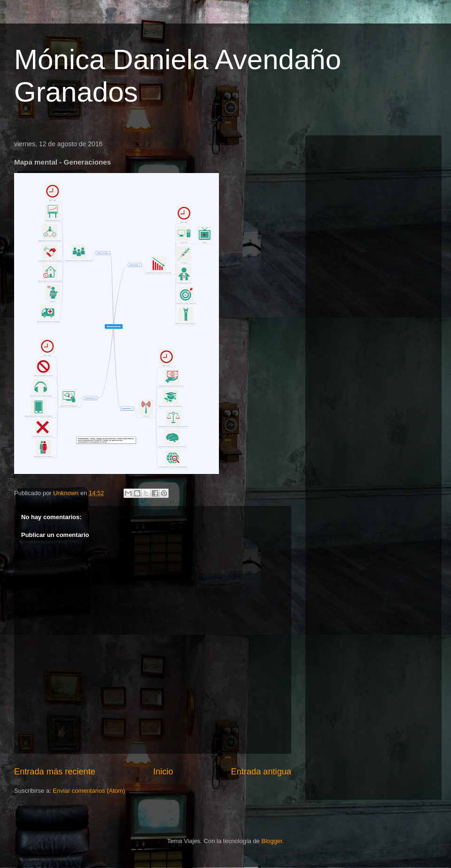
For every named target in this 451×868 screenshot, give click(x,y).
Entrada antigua (261, 772)
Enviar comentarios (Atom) (89, 791)
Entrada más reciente (55, 772)
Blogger (272, 841)
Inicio (163, 772)
